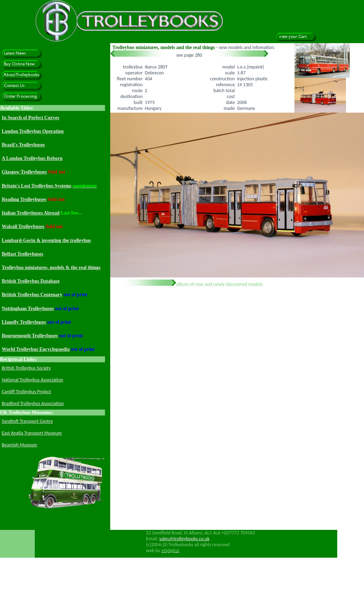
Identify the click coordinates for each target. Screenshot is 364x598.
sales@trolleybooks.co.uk (184, 539)
